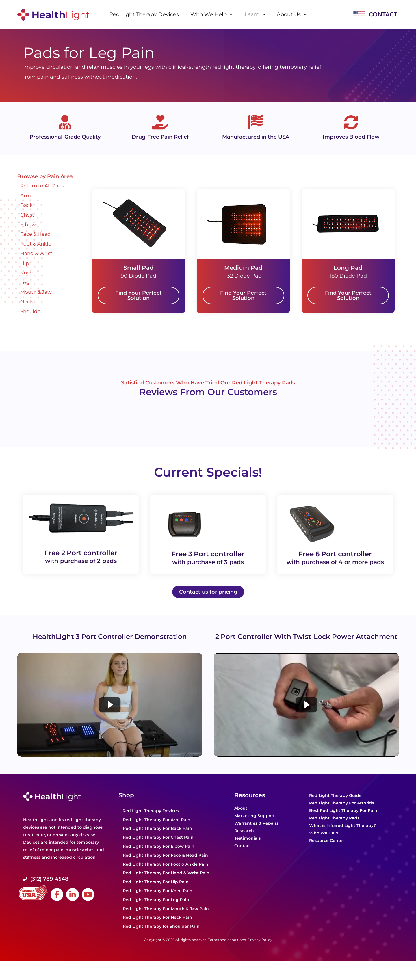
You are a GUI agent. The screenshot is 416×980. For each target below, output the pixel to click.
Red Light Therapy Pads (334, 828)
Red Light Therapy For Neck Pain (157, 927)
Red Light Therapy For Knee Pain (158, 900)
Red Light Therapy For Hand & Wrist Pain (166, 883)
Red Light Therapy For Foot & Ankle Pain (166, 874)
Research (244, 840)
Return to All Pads (44, 186)
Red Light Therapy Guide (335, 805)
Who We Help (324, 843)
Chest (28, 215)
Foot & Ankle (37, 244)
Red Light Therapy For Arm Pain (157, 829)
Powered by (58, 417)
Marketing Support (255, 825)
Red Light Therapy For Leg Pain (156, 909)
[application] (230, 14)
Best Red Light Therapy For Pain (343, 820)
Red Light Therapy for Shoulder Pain (161, 936)
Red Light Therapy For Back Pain (157, 838)
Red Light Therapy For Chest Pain (158, 847)
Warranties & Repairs (256, 833)
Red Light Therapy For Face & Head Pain (165, 865)
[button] (139, 295)
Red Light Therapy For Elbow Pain (159, 856)
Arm (26, 196)
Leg (25, 282)
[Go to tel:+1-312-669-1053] (68, 888)
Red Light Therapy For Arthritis (342, 813)
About (241, 818)
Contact (243, 856)
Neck (27, 302)
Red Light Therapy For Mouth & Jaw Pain (166, 918)
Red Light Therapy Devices (151, 820)
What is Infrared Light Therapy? (342, 835)
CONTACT (383, 14)
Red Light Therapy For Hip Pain (156, 892)
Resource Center (327, 850)
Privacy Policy (260, 949)
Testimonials (247, 848)
